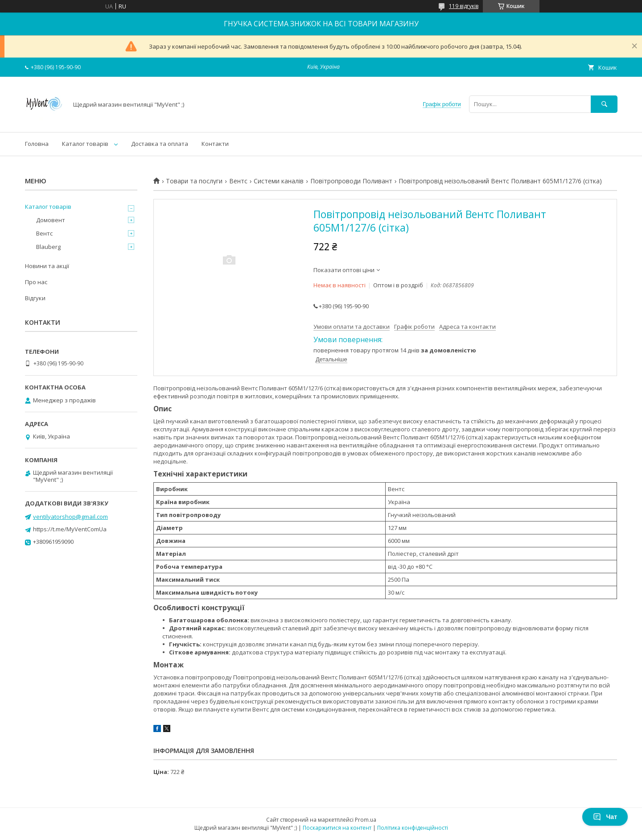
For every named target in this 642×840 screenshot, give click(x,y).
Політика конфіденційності (413, 828)
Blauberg (48, 247)
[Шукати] (604, 104)
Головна (37, 144)
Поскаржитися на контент (337, 828)
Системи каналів (279, 181)
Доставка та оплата (160, 144)
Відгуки (35, 298)
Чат (605, 817)
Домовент (51, 220)
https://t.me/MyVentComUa (70, 529)
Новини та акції (47, 266)
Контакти (215, 144)
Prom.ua (366, 820)
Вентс (238, 181)
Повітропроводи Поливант (351, 181)
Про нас (36, 282)
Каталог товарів (85, 144)
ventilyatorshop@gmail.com (70, 517)
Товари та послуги (194, 181)
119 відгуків (464, 6)
